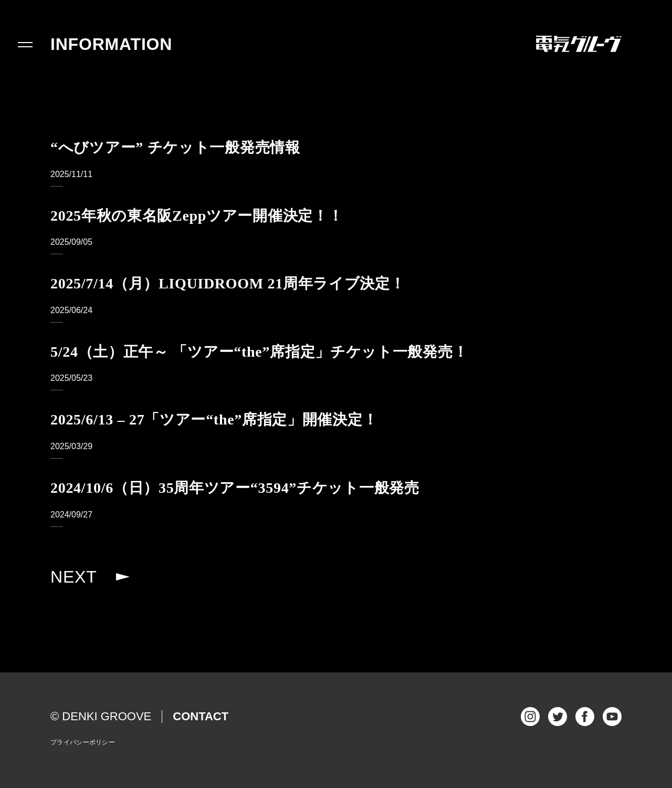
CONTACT (201, 716)
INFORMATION (111, 44)
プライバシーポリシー (83, 742)
